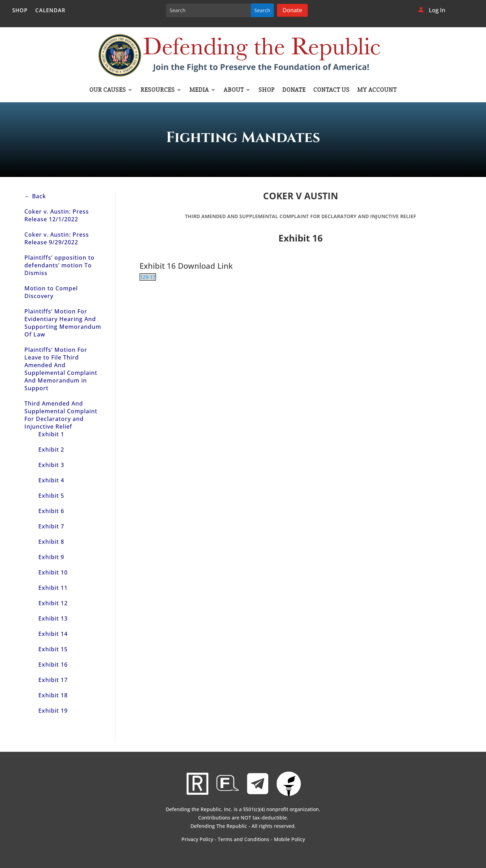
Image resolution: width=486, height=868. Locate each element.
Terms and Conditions (244, 839)
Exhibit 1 (51, 434)
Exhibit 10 (53, 572)
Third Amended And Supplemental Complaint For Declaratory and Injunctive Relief (61, 415)
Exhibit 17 (53, 680)
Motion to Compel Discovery (51, 292)
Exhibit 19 (53, 711)
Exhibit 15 (53, 649)
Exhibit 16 (53, 665)
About (234, 90)
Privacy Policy (197, 839)
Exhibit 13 (53, 618)
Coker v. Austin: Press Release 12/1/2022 (57, 215)
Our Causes (108, 90)
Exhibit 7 (51, 526)
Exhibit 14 (53, 634)
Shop (20, 11)
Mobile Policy (289, 839)
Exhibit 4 (51, 480)
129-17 (148, 277)
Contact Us (331, 90)
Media (199, 90)
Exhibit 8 (51, 542)
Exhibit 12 (53, 603)
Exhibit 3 (51, 465)
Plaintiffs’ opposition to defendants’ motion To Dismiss (59, 265)
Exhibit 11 (53, 588)
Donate (292, 10)
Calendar (50, 11)
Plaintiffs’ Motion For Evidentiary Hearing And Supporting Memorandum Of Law (63, 323)
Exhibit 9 (51, 557)
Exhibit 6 (51, 511)
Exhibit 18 (53, 695)
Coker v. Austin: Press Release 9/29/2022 (57, 238)
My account (377, 90)
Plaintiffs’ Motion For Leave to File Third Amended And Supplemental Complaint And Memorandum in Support (61, 369)
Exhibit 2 (51, 450)
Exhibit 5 (51, 496)
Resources (158, 90)
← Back (35, 196)
